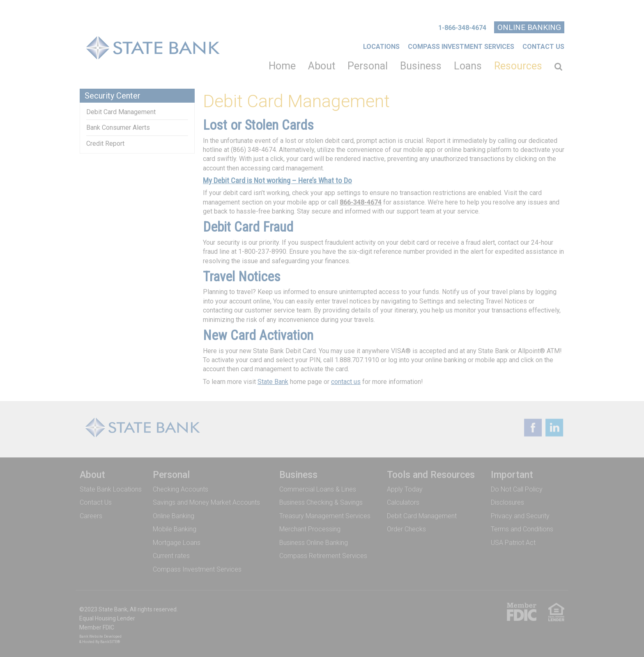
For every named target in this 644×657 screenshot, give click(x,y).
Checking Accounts (181, 487)
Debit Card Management (121, 112)
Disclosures (507, 500)
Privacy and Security (520, 513)
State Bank (273, 382)
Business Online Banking (314, 540)
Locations (381, 47)
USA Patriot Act (513, 540)
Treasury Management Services (325, 513)
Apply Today (405, 487)
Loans (468, 66)
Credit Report (105, 144)
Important (512, 473)
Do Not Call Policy (517, 487)
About (322, 66)
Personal (368, 66)
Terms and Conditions (522, 527)
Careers (91, 513)
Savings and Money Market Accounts (206, 500)
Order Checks (406, 527)
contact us (346, 382)
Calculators (403, 500)
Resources (518, 66)
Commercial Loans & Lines (318, 487)
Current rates (171, 554)
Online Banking (529, 27)
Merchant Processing (310, 527)
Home (282, 66)
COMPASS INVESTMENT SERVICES (461, 47)
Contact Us (543, 47)
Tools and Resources (431, 473)
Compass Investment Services (197, 567)
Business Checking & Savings (321, 500)
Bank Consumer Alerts (118, 127)
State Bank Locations (111, 487)
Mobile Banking (175, 527)
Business (421, 66)
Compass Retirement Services (323, 554)
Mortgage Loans (177, 540)
